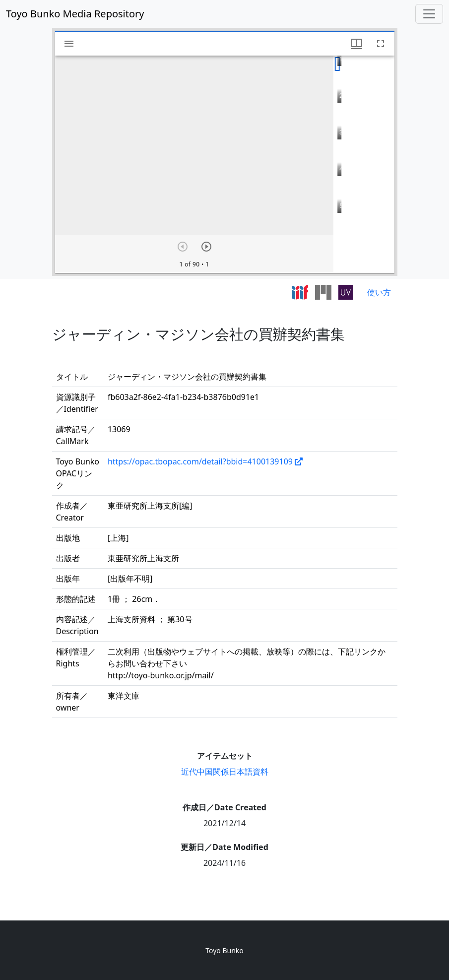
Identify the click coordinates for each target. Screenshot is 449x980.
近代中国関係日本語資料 (225, 772)
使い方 (379, 292)
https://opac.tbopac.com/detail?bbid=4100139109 (200, 461)
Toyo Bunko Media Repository (75, 14)
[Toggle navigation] (429, 14)
